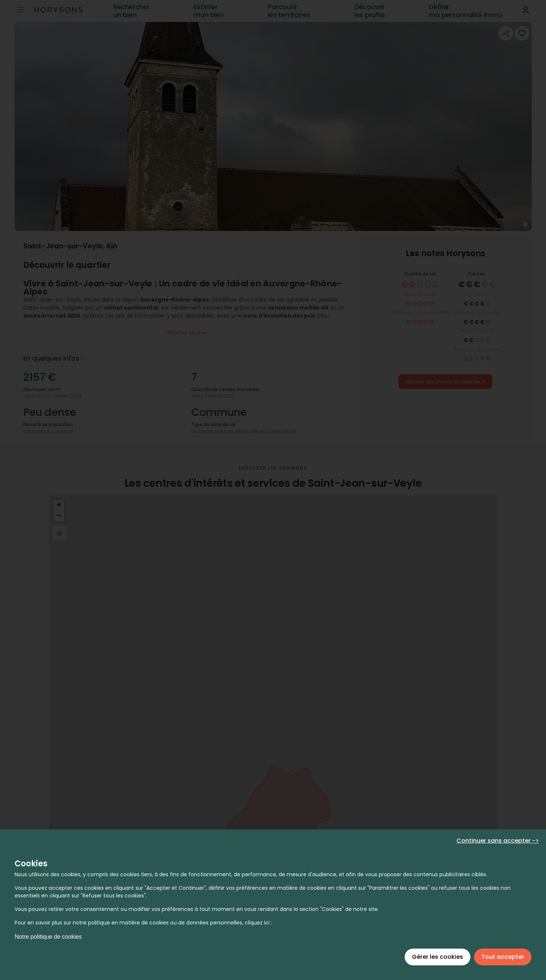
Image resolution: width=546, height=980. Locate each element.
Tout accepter (503, 957)
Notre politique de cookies (48, 937)
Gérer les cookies (438, 957)
